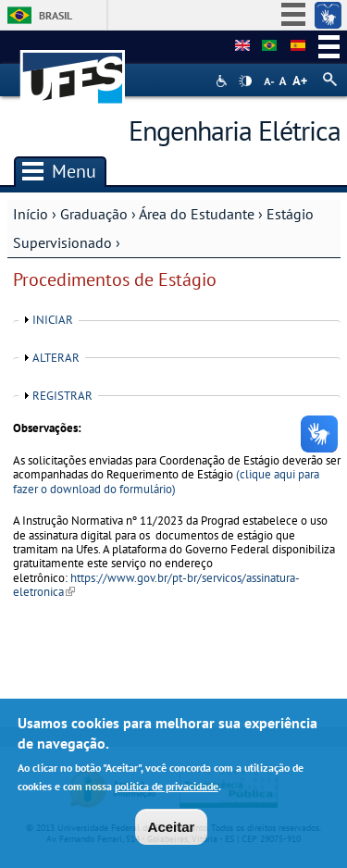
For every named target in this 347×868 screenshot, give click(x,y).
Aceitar (172, 832)
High (245, 81)
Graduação (94, 214)
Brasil (56, 15)
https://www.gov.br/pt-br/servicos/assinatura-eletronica (156, 585)
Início (31, 214)
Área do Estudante (197, 214)
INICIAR (53, 320)
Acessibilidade (223, 81)
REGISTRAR (62, 396)
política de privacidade (167, 792)
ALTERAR (56, 358)
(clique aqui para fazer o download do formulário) (166, 481)
